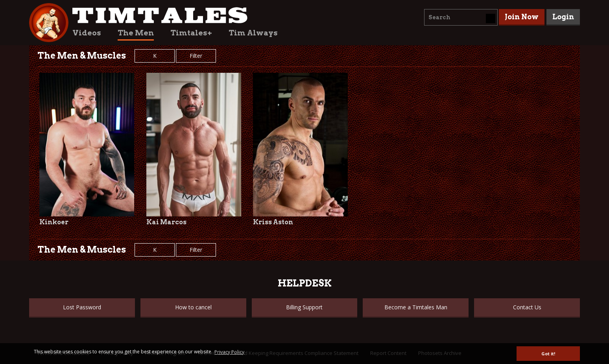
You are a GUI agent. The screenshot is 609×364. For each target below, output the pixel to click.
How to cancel (193, 307)
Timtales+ (191, 33)
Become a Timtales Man (416, 307)
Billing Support (304, 307)
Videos (87, 33)
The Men (136, 33)
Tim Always (253, 33)
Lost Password (82, 307)
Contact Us (527, 307)
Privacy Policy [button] (229, 352)
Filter (196, 56)
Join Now (522, 17)
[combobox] (461, 17)
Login (563, 17)
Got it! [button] (548, 354)
